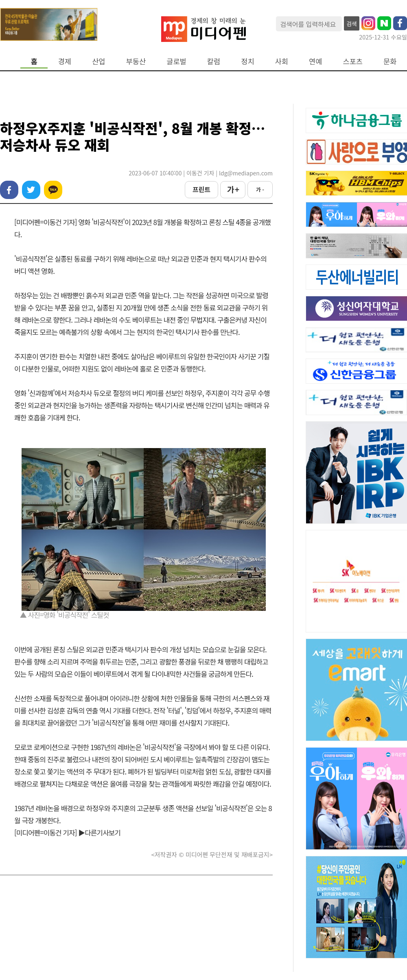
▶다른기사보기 (99, 832)
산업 (98, 61)
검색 (352, 24)
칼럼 (214, 61)
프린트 (201, 189)
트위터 (31, 190)
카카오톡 (53, 190)
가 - (260, 189)
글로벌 (176, 61)
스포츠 (353, 61)
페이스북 (9, 190)
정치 (247, 61)
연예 (315, 61)
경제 (65, 61)
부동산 (136, 61)
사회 (282, 61)
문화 (390, 61)
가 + (233, 189)
